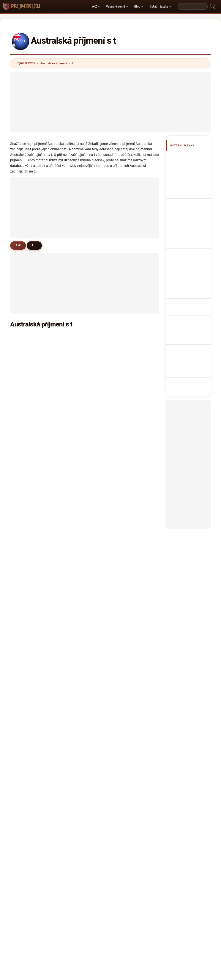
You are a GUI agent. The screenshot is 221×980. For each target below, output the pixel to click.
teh (75, 663)
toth (75, 673)
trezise (27, 611)
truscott (27, 569)
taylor (26, 339)
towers (128, 517)
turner (26, 349)
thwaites (28, 684)
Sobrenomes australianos (188, 233)
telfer (127, 475)
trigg (76, 485)
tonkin (77, 391)
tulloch (77, 548)
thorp (76, 517)
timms (77, 454)
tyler (25, 401)
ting (75, 590)
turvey (77, 537)
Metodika (60, 904)
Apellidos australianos (187, 159)
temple (128, 558)
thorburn (28, 527)
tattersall (28, 652)
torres (127, 632)
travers (27, 454)
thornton (79, 370)
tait (125, 381)
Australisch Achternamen (188, 258)
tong (25, 475)
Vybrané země (116, 6)
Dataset (140, 904)
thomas (129, 339)
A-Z (94, 6)
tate (126, 412)
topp (126, 621)
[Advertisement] (110, 102)
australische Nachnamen (188, 196)
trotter (128, 454)
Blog (137, 6)
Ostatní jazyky (159, 6)
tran (126, 349)
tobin (76, 401)
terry (76, 412)
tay (125, 652)
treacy (26, 537)
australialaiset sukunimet (189, 282)
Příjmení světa (25, 63)
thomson (79, 349)
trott (75, 558)
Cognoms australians (187, 221)
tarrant (128, 464)
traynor (27, 579)
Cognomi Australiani (186, 208)
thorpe (26, 381)
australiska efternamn (187, 319)
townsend (130, 360)
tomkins (78, 506)
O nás (80, 904)
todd (126, 370)
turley (26, 590)
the (24, 642)
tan (24, 360)
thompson (80, 339)
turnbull (27, 370)
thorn (25, 464)
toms (25, 485)
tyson (26, 443)
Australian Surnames (187, 171)
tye (75, 642)
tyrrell (77, 433)
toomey (78, 632)
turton (77, 611)
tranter (77, 495)
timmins (28, 506)
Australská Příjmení (54, 63)
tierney (77, 422)
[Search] (193, 6)
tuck (126, 548)
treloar (77, 443)
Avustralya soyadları (187, 332)
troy (24, 600)
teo (125, 579)
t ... (35, 245)
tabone (77, 579)
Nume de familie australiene (191, 307)
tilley (127, 422)
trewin (26, 558)
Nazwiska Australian (186, 245)
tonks (76, 600)
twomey (78, 569)
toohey (27, 422)
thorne (128, 401)
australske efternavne (187, 270)
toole (76, 652)
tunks (26, 663)
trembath (130, 537)
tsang (127, 663)
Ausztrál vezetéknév (186, 295)
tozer (127, 485)
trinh (76, 527)
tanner (128, 391)
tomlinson (29, 412)
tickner (128, 642)
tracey (128, 433)
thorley (128, 590)
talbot (77, 381)
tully (75, 475)
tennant (129, 527)
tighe (25, 621)
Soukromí (160, 904)
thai (126, 600)
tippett (26, 632)
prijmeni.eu (110, 886)
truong (26, 433)
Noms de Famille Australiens (191, 184)
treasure (28, 517)
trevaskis (130, 611)
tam (126, 506)
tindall (128, 673)
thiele (127, 569)
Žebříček (98, 904)
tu (23, 673)
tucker (77, 360)
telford (77, 464)
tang (25, 391)
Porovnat (119, 904)
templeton (130, 443)
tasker (128, 495)
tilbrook (27, 548)
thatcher (28, 495)
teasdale (79, 621)
